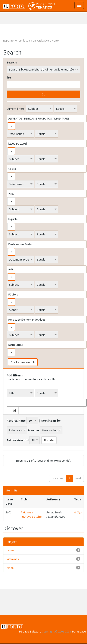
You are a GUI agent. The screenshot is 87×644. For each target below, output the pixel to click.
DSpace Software (30, 631)
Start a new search (23, 362)
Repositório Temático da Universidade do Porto (31, 41)
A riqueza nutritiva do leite (31, 514)
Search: (12, 62)
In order (34, 430)
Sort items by (51, 421)
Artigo (78, 512)
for (9, 78)
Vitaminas (13, 559)
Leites (11, 550)
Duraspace (79, 631)
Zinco (10, 568)
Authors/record (18, 440)
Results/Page (16, 421)
